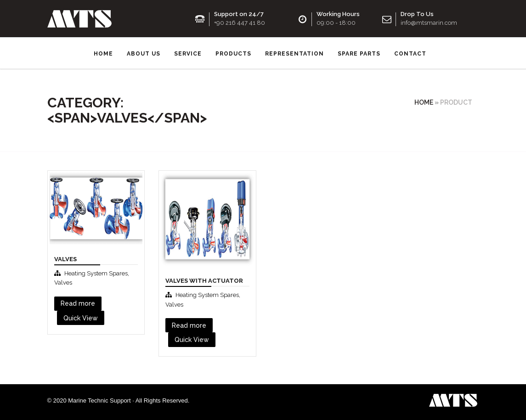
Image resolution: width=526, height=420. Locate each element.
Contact (410, 53)
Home (103, 53)
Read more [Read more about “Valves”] (78, 302)
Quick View (81, 317)
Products (233, 53)
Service (188, 53)
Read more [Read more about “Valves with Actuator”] (189, 324)
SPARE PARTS (359, 53)
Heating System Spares (96, 272)
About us (144, 53)
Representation (294, 53)
